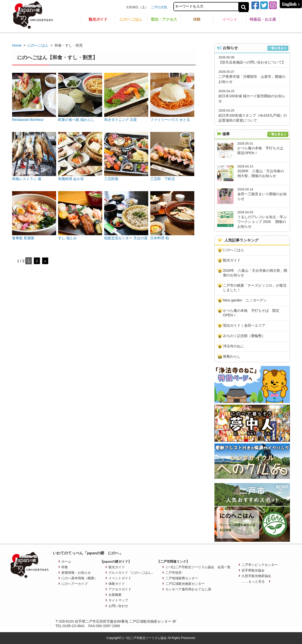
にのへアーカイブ (73, 584)
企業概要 (114, 595)
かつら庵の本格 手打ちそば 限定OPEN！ (251, 313)
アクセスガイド (118, 589)
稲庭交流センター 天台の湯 (126, 238)
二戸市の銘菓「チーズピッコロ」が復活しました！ (255, 288)
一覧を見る (277, 48)
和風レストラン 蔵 (27, 179)
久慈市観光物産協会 (255, 576)
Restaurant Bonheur (28, 120)
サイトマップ (117, 600)
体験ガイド (115, 584)
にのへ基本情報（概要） (78, 578)
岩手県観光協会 (252, 570)
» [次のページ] (45, 261)
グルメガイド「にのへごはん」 (130, 573)
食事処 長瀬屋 (23, 238)
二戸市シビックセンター (258, 565)
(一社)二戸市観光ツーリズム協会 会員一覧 (196, 567)
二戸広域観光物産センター (183, 584)
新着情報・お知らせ (75, 573)
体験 (197, 19)
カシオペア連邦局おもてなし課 (187, 589)
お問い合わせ (117, 606)
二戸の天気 (159, 7)
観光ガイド (98, 19)
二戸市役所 (172, 573)
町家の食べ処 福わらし (76, 120)
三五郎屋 (111, 179)
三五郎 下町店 (163, 179)
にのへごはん (131, 19)
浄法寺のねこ (234, 346)
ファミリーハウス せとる (170, 120)
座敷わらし (232, 356)
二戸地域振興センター (180, 578)
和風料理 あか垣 (71, 179)
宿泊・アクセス (164, 19)
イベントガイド (118, 578)
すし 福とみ (67, 238)
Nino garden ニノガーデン (245, 300)
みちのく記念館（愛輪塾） (244, 336)
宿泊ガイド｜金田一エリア (244, 325)
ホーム (65, 562)
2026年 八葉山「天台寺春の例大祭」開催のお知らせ (255, 273)
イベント (230, 19)
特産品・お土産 (263, 19)
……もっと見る (256, 581)
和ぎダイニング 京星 (121, 120)
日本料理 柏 (160, 238)
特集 (63, 567)
